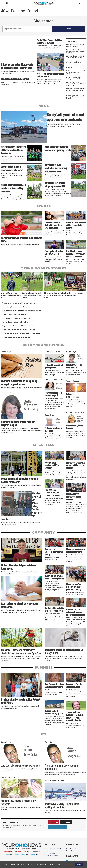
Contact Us (49, 851)
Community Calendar (58, 827)
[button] (85, 274)
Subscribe (54, 822)
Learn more (68, 864)
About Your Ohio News (53, 849)
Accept (79, 865)
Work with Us (71, 849)
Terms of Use (50, 853)
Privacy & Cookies (51, 856)
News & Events (72, 851)
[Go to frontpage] (43, 3)
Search (68, 29)
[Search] (80, 3)
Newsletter (66, 822)
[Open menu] (7, 3)
